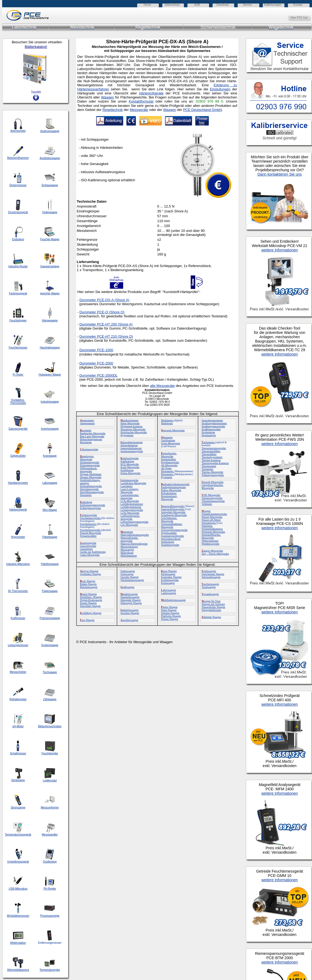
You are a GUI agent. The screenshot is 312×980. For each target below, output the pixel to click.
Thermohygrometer (212, 457)
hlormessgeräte (89, 449)
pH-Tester (166, 468)
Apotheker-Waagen (90, 574)
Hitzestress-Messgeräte (133, 429)
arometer (86, 430)
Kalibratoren (127, 461)
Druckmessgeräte (89, 489)
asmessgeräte (88, 543)
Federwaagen (128, 571)
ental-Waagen (88, 594)
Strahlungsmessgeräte (213, 426)
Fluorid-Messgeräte (90, 533)
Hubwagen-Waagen (131, 603)
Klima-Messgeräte (130, 473)
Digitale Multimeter (91, 474)
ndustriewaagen (130, 610)
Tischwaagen (209, 587)
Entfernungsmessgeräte (93, 505)
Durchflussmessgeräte (92, 492)
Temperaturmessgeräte (214, 448)
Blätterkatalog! (36, 47)
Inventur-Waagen (130, 613)
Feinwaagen (127, 574)
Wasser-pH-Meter (211, 520)
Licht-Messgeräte (130, 513)
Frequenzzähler (88, 536)
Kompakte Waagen (171, 577)
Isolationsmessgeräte (132, 451)
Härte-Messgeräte (130, 423)
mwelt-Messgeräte (212, 482)
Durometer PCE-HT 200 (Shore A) (106, 324)
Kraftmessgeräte (170, 580)
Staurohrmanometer (212, 420)
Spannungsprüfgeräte (172, 536)
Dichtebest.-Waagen (91, 597)
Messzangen (127, 550)
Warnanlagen (209, 523)
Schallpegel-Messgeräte (174, 515)
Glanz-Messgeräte (90, 555)
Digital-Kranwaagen (91, 600)
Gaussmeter (86, 549)
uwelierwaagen (129, 620)
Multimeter (167, 420)
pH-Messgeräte (169, 465)
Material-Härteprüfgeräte (134, 544)
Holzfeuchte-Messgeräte (134, 432)
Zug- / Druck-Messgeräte (215, 554)
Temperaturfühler (211, 451)
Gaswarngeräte (88, 546)
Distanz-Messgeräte (91, 477)
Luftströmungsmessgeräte (134, 522)
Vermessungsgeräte (212, 498)
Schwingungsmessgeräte (174, 530)
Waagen (170, 110)
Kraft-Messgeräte (130, 467)
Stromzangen (209, 435)
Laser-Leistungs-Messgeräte (130, 491)
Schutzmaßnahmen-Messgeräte (172, 525)
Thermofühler (209, 454)
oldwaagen (127, 587)
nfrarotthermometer (132, 442)
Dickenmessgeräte (90, 465)
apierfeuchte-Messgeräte (169, 455)
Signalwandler (169, 533)
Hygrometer (127, 435)
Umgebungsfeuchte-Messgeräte (212, 486)
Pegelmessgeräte (170, 462)
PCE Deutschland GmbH (203, 110)
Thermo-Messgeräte (212, 472)
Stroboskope (208, 432)
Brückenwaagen (89, 587)
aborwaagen (168, 590)
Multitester (167, 423)
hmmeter (167, 437)
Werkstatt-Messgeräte (213, 532)
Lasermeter (127, 486)
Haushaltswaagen (130, 597)
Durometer (86, 495)
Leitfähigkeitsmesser (132, 504)
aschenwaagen (210, 584)
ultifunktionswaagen (173, 600)
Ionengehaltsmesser (131, 448)
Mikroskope (127, 553)
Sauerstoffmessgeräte (173, 509)
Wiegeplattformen (211, 610)
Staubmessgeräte (170, 545)
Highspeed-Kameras (132, 426)
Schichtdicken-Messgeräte (169, 519)
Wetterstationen (210, 541)
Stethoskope (168, 542)
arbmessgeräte (88, 515)
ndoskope (86, 502)
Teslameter (207, 469)
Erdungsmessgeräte (90, 508)
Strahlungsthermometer (214, 423)
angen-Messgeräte (212, 551)
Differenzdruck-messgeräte (89, 470)
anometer (127, 532)
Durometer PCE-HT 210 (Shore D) (106, 336)
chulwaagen (209, 571)
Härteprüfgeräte (151, 93)
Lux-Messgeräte (129, 525)
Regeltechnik (113, 110)
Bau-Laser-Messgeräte (92, 436)
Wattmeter (207, 526)
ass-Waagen (87, 620)
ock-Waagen (88, 581)
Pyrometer (167, 477)
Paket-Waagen (169, 610)
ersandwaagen (210, 594)
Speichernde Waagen (213, 574)
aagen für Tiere (211, 601)
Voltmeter (207, 504)
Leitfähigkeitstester (131, 507)
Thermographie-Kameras (215, 463)
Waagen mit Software (213, 604)
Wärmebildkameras (212, 529)
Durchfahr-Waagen (90, 606)
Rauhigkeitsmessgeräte (173, 487)
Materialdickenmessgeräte (135, 535)
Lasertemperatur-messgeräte (130, 496)
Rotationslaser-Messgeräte (169, 498)
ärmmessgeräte (130, 480)
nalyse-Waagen (89, 571)
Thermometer (209, 466)
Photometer (168, 471)
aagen (206, 511)
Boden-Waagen (88, 584)
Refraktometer (169, 493)
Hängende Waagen (131, 600)
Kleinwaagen (168, 574)
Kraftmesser (127, 470)
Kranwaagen (168, 583)
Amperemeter (87, 423)
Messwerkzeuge (129, 547)
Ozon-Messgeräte (171, 443)
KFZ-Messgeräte (130, 464)
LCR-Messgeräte (130, 501)
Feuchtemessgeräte (91, 518)
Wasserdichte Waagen (213, 607)
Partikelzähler (169, 459)
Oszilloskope (168, 440)
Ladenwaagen (169, 593)
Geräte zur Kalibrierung (93, 552)
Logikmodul (50, 780)
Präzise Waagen (170, 619)
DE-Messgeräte (211, 495)
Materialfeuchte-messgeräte (130, 539)
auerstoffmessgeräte (173, 506)
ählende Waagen (211, 617)
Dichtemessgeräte (90, 462)
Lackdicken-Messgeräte (133, 483)
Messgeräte (139, 110)
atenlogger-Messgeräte (87, 458)
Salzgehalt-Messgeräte (173, 512)
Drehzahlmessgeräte (91, 486)
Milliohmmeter (129, 556)
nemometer (87, 420)
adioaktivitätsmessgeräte (175, 484)
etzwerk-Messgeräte (173, 430)
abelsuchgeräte (130, 458)
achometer (208, 442)
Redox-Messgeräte (171, 490)
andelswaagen (129, 594)
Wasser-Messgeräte (212, 517)
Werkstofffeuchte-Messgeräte (211, 536)
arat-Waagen (169, 571)
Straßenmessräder (211, 429)
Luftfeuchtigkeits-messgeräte (130, 517)
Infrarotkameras (129, 445)
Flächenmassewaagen (132, 580)
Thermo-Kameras (211, 460)
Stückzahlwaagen (211, 577)
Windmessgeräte (210, 544)
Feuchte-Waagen (130, 577)
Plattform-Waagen (171, 616)
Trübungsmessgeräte (213, 475)
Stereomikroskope (171, 539)
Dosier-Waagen (88, 603)
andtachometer (130, 420)
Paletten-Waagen (170, 613)
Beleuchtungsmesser (91, 439)
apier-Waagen (169, 607)
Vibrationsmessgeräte (213, 501)
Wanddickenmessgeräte (214, 514)
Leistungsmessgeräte (132, 510)
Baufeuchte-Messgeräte (93, 433)
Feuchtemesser (88, 524)
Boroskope (86, 442)
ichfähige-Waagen (91, 613)
